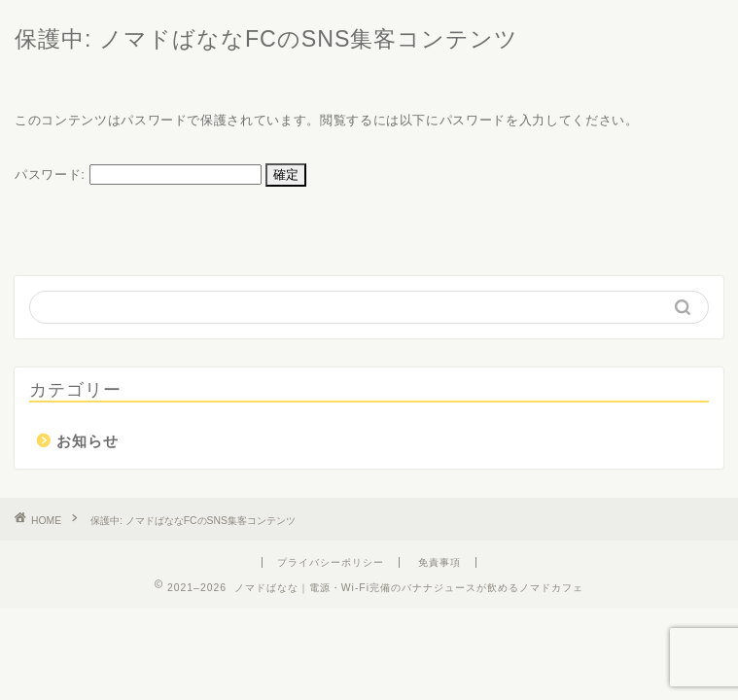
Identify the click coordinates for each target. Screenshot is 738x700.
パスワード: (138, 175)
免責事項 (439, 562)
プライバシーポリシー (331, 562)
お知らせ (88, 441)
